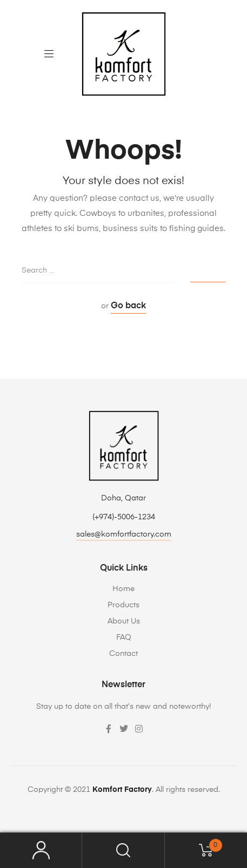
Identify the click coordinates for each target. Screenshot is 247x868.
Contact (124, 654)
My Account (41, 850)
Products (124, 605)
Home (124, 589)
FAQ (124, 638)
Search (123, 850)
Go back (128, 306)
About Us (124, 621)
